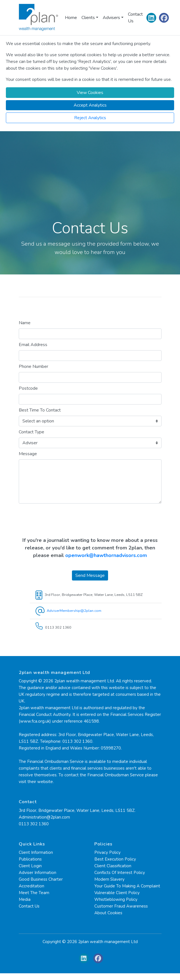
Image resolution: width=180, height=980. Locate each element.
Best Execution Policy (115, 859)
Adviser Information (38, 873)
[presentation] (90, 521)
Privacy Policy (107, 852)
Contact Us (135, 18)
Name (25, 323)
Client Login (30, 866)
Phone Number (33, 366)
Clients (88, 18)
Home (71, 18)
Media (25, 899)
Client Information (36, 852)
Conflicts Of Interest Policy (120, 873)
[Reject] (90, 118)
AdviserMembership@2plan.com (74, 611)
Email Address (33, 345)
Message (28, 454)
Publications (30, 859)
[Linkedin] (151, 19)
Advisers (111, 18)
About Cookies (108, 913)
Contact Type (31, 432)
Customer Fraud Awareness (121, 906)
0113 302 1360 (34, 824)
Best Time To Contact (40, 410)
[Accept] (90, 105)
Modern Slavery (109, 879)
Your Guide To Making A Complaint (127, 886)
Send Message (90, 575)
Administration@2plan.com (44, 817)
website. (45, 782)
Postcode (28, 388)
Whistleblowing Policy (116, 899)
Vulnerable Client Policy (117, 893)
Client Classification (113, 866)
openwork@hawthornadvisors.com (106, 555)
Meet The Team (34, 893)
